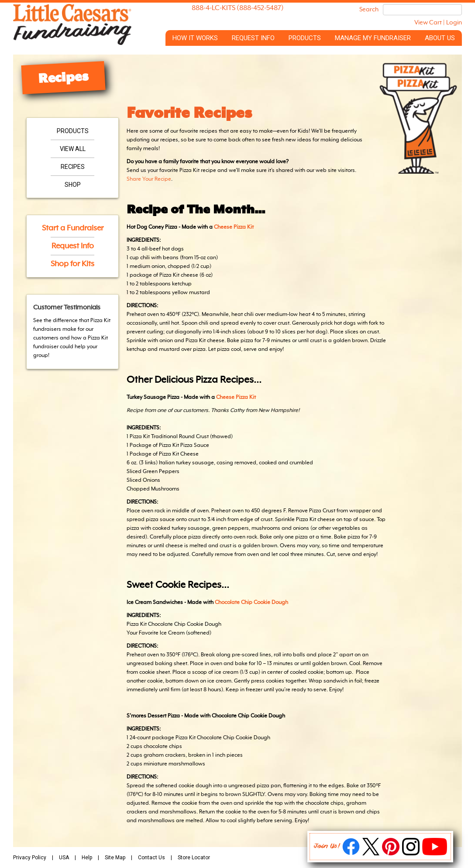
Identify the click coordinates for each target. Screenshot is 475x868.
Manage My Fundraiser (373, 38)
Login (454, 23)
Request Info (253, 38)
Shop (73, 185)
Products (305, 38)
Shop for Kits (72, 264)
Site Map (115, 858)
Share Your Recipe (149, 179)
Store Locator (194, 858)
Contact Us (151, 858)
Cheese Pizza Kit (234, 227)
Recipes (73, 167)
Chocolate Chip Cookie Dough (251, 603)
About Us (440, 38)
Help (87, 858)
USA (64, 858)
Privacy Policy (30, 858)
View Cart (428, 23)
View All (73, 149)
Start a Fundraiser (73, 228)
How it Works (195, 38)
